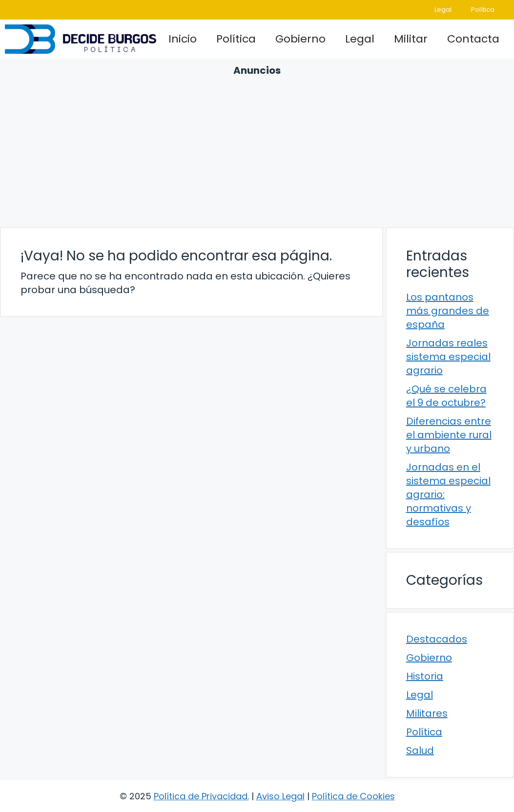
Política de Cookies (353, 796)
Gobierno (300, 39)
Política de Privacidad (201, 796)
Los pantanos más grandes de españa (448, 311)
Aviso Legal (280, 796)
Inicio (183, 39)
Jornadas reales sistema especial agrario (448, 357)
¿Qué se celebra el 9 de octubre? (446, 396)
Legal (443, 10)
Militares (427, 713)
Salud (420, 750)
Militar (411, 39)
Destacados (437, 639)
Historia (425, 676)
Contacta (473, 39)
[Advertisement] (257, 150)
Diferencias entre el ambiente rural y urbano (449, 435)
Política (483, 10)
